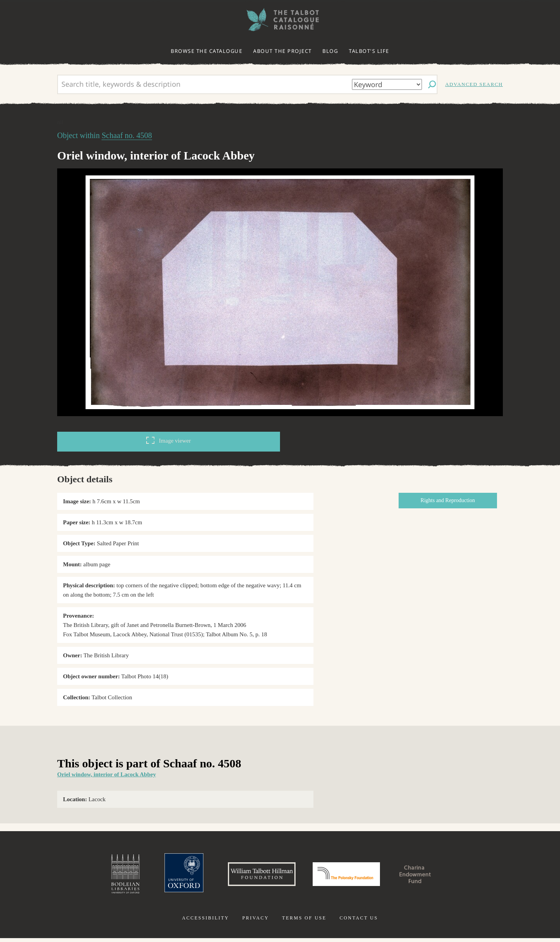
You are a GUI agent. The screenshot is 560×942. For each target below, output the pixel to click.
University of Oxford (170, 876)
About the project (283, 51)
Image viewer (168, 440)
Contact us (359, 922)
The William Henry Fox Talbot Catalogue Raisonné (280, 20)
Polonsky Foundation (350, 876)
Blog (330, 51)
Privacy (256, 922)
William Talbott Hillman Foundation (255, 876)
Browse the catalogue (206, 51)
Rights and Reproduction (451, 500)
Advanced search (474, 84)
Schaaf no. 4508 (127, 135)
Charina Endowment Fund (429, 876)
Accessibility (206, 922)
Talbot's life (369, 51)
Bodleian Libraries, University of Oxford (108, 876)
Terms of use (304, 922)
